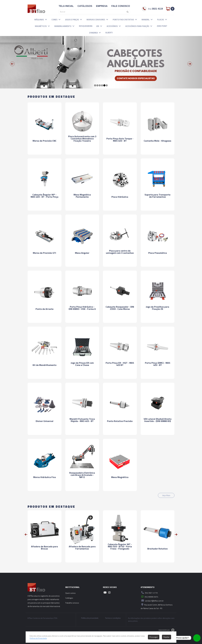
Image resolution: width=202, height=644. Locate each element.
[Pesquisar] (127, 12)
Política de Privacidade (38, 638)
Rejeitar (167, 637)
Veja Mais (166, 495)
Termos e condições (113, 618)
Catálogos (69, 598)
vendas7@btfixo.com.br (152, 601)
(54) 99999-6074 (149, 597)
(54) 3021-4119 (149, 593)
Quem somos (70, 593)
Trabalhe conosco (72, 603)
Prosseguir (154, 637)
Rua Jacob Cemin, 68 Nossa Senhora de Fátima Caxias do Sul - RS (157, 606)
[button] (46, 19)
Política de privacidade (90, 618)
